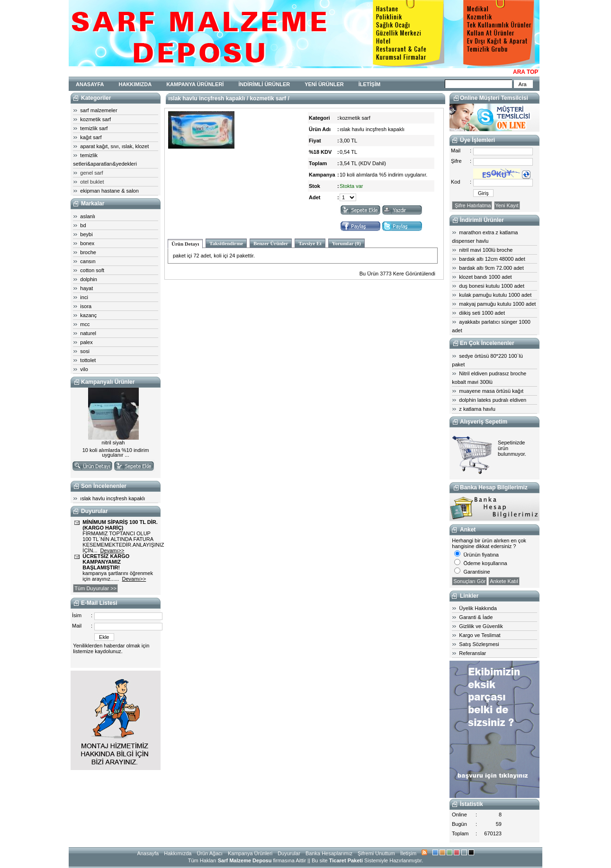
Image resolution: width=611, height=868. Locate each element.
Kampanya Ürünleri (250, 853)
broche (88, 252)
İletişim (408, 853)
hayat (86, 288)
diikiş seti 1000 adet (482, 313)
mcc (85, 324)
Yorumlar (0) (346, 243)
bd (83, 225)
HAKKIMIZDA (135, 84)
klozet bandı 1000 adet (485, 277)
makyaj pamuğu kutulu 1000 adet (497, 304)
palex (86, 342)
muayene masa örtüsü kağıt (491, 391)
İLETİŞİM (369, 84)
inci (84, 297)
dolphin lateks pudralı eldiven (493, 400)
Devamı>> (112, 550)
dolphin (88, 279)
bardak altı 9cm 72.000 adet (491, 268)
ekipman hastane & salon (109, 191)
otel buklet (92, 182)
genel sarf (91, 173)
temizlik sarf (94, 128)
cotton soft (92, 270)
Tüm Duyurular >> (95, 588)
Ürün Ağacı (209, 853)
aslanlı (88, 216)
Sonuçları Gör (469, 581)
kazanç (88, 315)
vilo (84, 369)
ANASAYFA (90, 84)
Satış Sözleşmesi (479, 644)
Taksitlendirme (226, 243)
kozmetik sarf (95, 119)
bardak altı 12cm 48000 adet (492, 259)
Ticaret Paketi (346, 860)
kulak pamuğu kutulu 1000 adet (495, 295)
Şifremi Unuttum (376, 853)
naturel (88, 333)
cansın (88, 261)
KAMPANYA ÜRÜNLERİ (195, 84)
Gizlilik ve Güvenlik (481, 626)
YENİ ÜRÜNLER (324, 84)
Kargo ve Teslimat (480, 635)
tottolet (88, 360)
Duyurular (289, 853)
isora (86, 306)
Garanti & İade (476, 617)
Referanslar (472, 653)
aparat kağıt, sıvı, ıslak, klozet (114, 146)
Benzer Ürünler (271, 243)
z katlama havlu (477, 409)
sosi (85, 351)
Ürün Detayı (185, 244)
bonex (87, 243)
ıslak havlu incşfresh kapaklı (112, 498)
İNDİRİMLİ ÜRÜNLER (264, 84)
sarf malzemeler (99, 110)
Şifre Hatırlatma (472, 205)
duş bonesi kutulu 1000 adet (492, 286)
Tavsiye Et (310, 243)
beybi (86, 234)
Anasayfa (148, 853)
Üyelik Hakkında (478, 608)
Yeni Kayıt (507, 205)
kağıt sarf (91, 137)
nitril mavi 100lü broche (486, 250)
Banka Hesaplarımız (329, 853)
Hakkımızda (178, 853)
